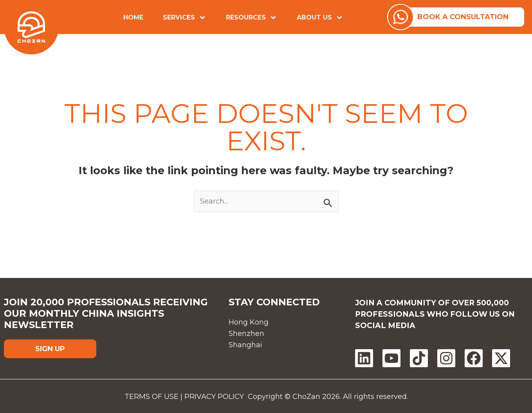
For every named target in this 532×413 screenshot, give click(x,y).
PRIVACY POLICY (222, 395)
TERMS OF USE (160, 395)
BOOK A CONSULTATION (466, 16)
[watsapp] (406, 17)
